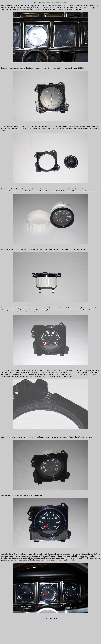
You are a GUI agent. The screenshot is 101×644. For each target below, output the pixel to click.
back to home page (51, 618)
